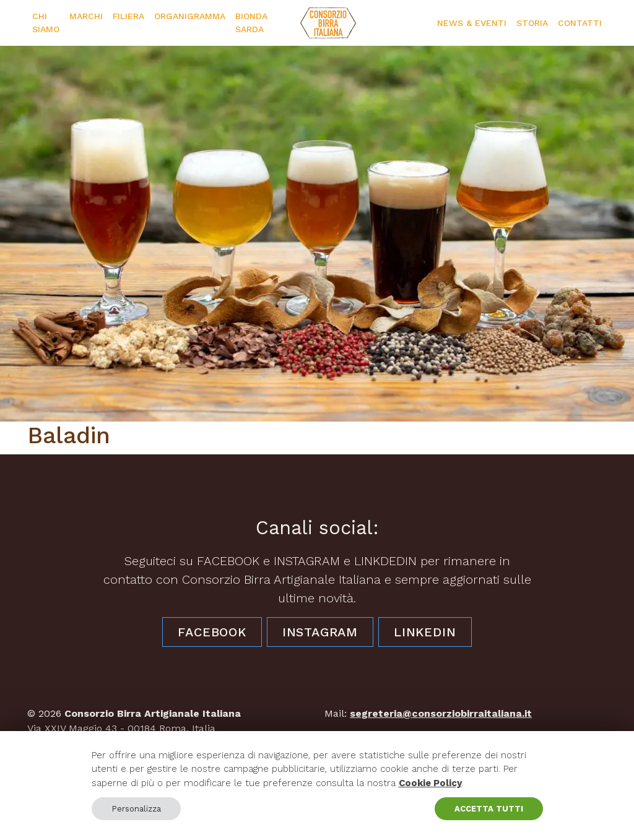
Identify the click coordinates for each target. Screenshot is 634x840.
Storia (532, 23)
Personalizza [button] (136, 809)
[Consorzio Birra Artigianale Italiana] (328, 23)
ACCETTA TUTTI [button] (489, 809)
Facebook (212, 632)
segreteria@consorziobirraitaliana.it (441, 713)
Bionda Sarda (251, 23)
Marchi (86, 16)
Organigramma (190, 16)
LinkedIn (425, 632)
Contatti (580, 23)
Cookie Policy (430, 783)
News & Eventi (472, 23)
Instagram (320, 632)
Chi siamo (46, 23)
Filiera (128, 16)
